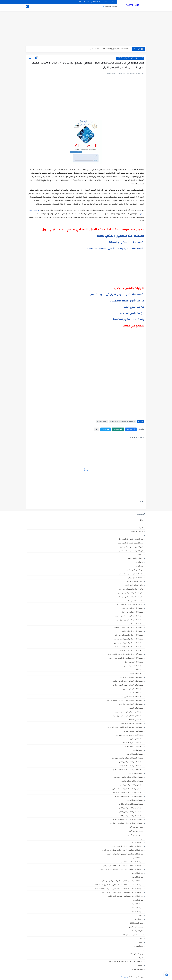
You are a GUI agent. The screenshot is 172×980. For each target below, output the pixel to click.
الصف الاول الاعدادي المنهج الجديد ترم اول (130, 58)
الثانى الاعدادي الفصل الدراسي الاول (131, 589)
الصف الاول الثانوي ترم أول (134, 662)
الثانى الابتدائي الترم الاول (135, 581)
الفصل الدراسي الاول (136, 831)
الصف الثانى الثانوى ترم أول (134, 746)
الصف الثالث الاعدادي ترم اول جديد (131, 704)
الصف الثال (140, 670)
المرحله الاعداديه (138, 911)
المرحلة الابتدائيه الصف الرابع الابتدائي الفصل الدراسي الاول (123, 865)
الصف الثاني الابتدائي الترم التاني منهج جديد (128, 716)
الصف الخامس (138, 750)
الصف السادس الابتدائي (135, 800)
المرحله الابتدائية (138, 904)
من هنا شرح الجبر (134, 307)
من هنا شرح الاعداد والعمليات (127, 301)
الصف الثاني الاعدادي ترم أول (133, 731)
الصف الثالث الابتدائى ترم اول (133, 689)
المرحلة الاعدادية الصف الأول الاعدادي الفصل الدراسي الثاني (122, 881)
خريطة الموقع (96, 2)
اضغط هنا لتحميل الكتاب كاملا (120, 236)
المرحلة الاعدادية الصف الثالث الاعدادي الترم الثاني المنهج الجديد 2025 (119, 888)
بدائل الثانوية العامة (137, 931)
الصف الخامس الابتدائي (135, 754)
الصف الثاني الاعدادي (136, 720)
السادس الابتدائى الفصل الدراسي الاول (130, 604)
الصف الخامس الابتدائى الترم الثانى (131, 762)
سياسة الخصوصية (108, 2)
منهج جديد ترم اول (137, 969)
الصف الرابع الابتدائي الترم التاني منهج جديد (129, 777)
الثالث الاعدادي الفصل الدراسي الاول (131, 574)
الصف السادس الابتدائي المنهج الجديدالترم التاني (127, 823)
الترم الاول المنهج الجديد (135, 558)
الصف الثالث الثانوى (136, 708)
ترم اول (141, 938)
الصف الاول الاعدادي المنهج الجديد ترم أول (129, 639)
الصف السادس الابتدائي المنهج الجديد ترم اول (128, 819)
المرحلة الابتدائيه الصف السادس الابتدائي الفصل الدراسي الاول (122, 869)
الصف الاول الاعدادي (136, 624)
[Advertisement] (86, 29)
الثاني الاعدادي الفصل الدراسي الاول (131, 593)
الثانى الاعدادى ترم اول (136, 600)
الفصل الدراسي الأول (136, 827)
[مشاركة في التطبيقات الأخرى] (96, 429)
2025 (142, 520)
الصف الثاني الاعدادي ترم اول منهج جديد (130, 735)
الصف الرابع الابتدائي (136, 773)
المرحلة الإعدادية (138, 873)
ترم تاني (141, 942)
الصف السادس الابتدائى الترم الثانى (131, 812)
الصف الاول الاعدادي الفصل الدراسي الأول (129, 635)
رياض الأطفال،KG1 (137, 954)
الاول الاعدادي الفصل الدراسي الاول (131, 539)
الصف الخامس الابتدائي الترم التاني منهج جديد (128, 758)
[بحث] (27, 7)
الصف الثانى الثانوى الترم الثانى (132, 743)
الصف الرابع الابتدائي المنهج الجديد (132, 785)
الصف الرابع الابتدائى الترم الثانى (132, 781)
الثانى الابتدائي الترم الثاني (134, 585)
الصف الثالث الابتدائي (136, 673)
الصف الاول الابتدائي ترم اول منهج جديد (130, 620)
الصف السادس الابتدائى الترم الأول (131, 804)
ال (143, 535)
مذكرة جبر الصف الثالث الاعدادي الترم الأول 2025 (126, 961)
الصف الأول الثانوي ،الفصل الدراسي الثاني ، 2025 (126, 658)
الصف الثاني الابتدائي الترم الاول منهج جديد (129, 712)
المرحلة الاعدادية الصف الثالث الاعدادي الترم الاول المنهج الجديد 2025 (119, 885)
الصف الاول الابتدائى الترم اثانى (133, 608)
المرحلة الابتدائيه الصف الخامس (132, 862)
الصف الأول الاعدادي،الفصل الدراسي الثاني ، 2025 (126, 654)
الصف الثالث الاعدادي (136, 693)
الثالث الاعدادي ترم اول (135, 577)
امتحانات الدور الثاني (136, 927)
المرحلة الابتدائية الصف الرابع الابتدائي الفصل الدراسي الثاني (123, 850)
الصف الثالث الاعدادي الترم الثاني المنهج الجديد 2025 (125, 700)
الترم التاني (140, 562)
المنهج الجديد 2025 (137, 923)
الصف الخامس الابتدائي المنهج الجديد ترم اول (128, 769)
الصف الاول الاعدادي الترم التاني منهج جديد (129, 627)
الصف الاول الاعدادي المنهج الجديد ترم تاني (129, 647)
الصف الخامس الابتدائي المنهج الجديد (131, 766)
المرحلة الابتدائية (111, 7)
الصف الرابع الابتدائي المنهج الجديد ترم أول (129, 796)
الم (142, 839)
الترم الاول (140, 554)
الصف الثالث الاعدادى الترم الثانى (132, 696)
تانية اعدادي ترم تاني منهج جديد (133, 935)
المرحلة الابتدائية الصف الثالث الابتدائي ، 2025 (128, 846)
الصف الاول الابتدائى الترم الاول (133, 612)
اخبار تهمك (140, 528)
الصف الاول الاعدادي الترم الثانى (132, 631)
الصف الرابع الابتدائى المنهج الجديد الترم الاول (128, 789)
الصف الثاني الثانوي (137, 739)
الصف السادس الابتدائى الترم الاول (131, 808)
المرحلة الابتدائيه (138, 858)
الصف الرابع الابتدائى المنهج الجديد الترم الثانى (127, 792)
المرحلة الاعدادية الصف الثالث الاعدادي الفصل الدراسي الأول (122, 892)
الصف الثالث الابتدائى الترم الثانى (132, 677)
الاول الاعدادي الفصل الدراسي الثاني (131, 543)
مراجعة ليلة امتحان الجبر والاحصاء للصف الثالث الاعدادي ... (109, 49)
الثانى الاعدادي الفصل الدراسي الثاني (130, 597)
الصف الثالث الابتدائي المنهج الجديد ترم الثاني (128, 681)
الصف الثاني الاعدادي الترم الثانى (132, 723)
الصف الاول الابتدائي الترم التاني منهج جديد (129, 616)
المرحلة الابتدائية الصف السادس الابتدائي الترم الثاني (125, 854)
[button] (131, 429)
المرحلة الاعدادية (102, 422)
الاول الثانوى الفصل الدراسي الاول (132, 547)
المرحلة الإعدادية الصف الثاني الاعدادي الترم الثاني (126, 896)
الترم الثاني (140, 566)
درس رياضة (133, 5)
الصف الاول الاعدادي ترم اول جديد (132, 650)
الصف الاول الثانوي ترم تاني (134, 666)
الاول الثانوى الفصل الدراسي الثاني (131, 551)
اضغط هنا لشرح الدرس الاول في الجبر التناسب (117, 295)
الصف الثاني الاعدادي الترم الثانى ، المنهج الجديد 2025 (125, 727)
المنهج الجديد (139, 919)
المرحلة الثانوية (138, 900)
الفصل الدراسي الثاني (136, 835)
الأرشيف (86, 2)
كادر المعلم (140, 958)
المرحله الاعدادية (138, 908)
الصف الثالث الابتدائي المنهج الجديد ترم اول (128, 685)
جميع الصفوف (139, 946)
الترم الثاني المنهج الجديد (135, 570)
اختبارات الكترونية (137, 531)
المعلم (141, 915)
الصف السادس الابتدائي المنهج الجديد (130, 815)
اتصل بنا (78, 2)
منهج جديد (140, 965)
